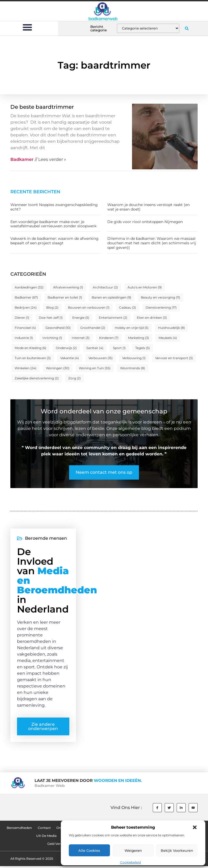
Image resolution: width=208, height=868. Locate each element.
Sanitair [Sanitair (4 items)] (95, 348)
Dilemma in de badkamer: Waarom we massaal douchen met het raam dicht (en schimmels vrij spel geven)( (152, 243)
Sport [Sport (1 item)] (119, 348)
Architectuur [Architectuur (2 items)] (105, 287)
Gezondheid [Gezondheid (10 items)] (58, 328)
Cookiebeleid (130, 862)
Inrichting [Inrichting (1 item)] (52, 338)
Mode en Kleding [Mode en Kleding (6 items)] (30, 348)
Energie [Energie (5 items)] (81, 318)
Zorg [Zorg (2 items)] (75, 378)
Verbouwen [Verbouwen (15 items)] (101, 358)
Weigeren (133, 850)
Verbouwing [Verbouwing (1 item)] (134, 358)
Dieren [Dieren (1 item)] (22, 318)
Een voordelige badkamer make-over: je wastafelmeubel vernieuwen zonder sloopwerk (53, 224)
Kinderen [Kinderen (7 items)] (109, 338)
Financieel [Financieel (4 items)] (25, 328)
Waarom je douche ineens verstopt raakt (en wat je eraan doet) (148, 207)
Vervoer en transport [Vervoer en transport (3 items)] (174, 358)
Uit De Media (46, 838)
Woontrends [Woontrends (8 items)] (133, 368)
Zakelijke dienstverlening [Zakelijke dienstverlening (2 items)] (37, 378)
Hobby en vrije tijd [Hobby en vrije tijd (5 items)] (132, 328)
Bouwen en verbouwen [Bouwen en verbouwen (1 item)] (89, 307)
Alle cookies (89, 850)
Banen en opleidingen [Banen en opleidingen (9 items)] (111, 297)
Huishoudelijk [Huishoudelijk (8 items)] (171, 328)
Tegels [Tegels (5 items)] (143, 348)
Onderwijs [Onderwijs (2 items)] (66, 348)
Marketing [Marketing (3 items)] (139, 338)
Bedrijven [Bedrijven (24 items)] (26, 307)
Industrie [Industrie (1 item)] (24, 338)
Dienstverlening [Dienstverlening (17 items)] (161, 307)
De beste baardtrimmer (42, 107)
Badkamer (22, 159)
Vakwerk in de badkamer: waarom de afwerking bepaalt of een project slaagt (54, 241)
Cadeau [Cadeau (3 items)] (128, 307)
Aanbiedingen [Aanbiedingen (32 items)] (29, 287)
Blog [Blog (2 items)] (52, 307)
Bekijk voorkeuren (177, 850)
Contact (44, 830)
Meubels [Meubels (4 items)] (168, 338)
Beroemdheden (19, 830)
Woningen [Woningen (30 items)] (58, 368)
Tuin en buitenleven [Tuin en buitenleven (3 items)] (33, 358)
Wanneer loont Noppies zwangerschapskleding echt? (54, 207)
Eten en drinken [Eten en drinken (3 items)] (152, 318)
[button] (195, 827)
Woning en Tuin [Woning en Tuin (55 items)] (95, 368)
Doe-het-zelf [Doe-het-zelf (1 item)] (51, 318)
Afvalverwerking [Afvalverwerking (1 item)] (68, 287)
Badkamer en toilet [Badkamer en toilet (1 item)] (65, 297)
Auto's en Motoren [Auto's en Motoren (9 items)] (145, 287)
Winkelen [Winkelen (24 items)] (26, 368)
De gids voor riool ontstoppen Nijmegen (145, 222)
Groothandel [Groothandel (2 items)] (93, 328)
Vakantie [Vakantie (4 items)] (70, 358)
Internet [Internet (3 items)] (81, 338)
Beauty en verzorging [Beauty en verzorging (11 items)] (160, 297)
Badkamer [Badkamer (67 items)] (26, 297)
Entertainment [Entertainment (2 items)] (113, 318)
